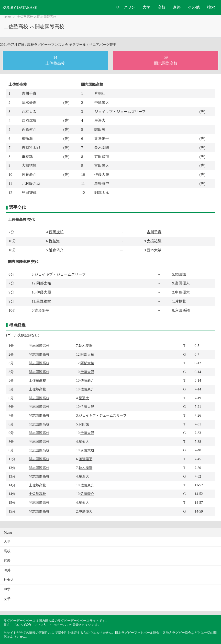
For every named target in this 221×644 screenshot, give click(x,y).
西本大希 (29, 111)
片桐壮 (100, 93)
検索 (211, 7)
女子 (7, 599)
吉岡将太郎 (31, 147)
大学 (146, 7)
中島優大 (102, 102)
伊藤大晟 (102, 174)
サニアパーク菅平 (103, 45)
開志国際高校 (92, 84)
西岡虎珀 (29, 120)
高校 (162, 7)
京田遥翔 (102, 157)
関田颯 (100, 129)
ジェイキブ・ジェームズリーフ (120, 111)
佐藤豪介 (29, 174)
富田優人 (102, 165)
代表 (7, 561)
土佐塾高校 (18, 84)
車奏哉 (27, 157)
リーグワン (125, 7)
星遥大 (100, 120)
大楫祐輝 (29, 165)
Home (7, 17)
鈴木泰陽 (102, 147)
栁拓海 (27, 138)
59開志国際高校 (166, 60)
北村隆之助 (31, 183)
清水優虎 (29, 102)
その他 (194, 7)
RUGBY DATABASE (20, 7)
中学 (7, 589)
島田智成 (29, 193)
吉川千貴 (29, 93)
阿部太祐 (102, 193)
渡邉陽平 (102, 138)
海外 (7, 570)
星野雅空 (102, 183)
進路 (177, 7)
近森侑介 (29, 129)
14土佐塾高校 (55, 60)
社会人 (9, 580)
